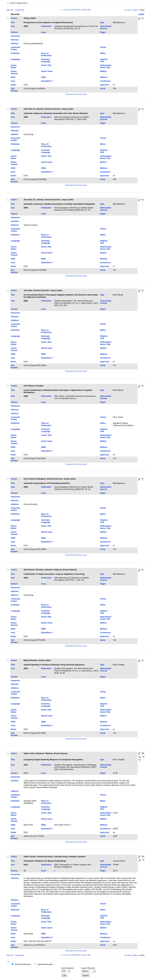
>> (82, 10)
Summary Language (46, 60)
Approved (104, 85)
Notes (14, 85)
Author (14, 18)
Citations (135, 10)
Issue (44, 32)
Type (102, 22)
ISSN (13, 77)
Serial (103, 88)
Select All (10, 10)
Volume (14, 32)
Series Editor (14, 66)
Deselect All (20, 10)
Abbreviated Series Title (106, 66)
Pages (103, 32)
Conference (105, 81)
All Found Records (23, 964)
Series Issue (47, 71)
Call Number (14, 90)
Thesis (103, 47)
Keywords (15, 36)
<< (62, 10)
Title (13, 22)
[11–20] (87, 10)
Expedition (46, 81)
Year (13, 26)
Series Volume (14, 72)
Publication (46, 26)
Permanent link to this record (76, 94)
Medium (104, 77)
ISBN (43, 77)
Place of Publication (46, 54)
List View (128, 10)
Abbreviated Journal (106, 27)
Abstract (15, 40)
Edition (103, 71)
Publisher (15, 53)
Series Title (46, 65)
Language (15, 59)
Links (141, 14)
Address (15, 43)
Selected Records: (45, 964)
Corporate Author (15, 48)
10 (79, 10)
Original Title (104, 60)
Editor (103, 53)
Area (13, 81)
